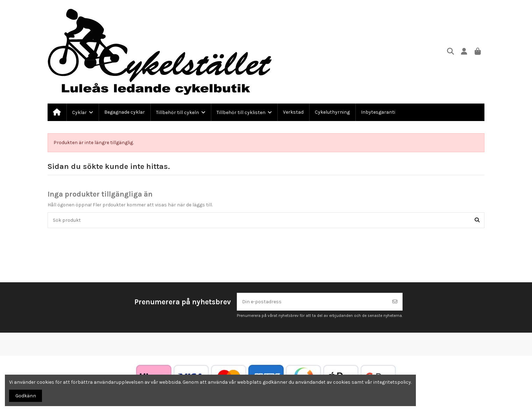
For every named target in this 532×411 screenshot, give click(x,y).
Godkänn (26, 396)
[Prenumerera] (395, 302)
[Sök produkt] (477, 220)
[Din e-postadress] (313, 302)
